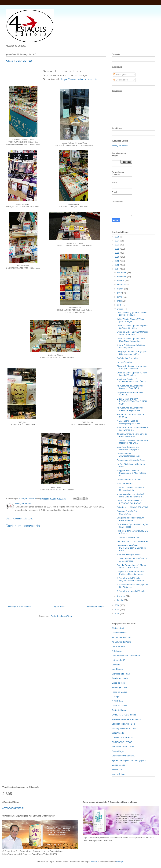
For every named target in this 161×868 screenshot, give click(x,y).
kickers (94, 862)
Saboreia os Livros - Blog (123, 724)
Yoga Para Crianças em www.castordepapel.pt (128, 448)
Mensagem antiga (95, 607)
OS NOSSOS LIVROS (122, 742)
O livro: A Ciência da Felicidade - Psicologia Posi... (132, 346)
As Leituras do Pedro (121, 642)
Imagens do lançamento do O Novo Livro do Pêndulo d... (130, 495)
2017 (117, 269)
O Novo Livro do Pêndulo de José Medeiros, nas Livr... (132, 442)
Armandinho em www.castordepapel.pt (128, 455)
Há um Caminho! (124, 362)
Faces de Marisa (119, 692)
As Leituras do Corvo (121, 637)
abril (120, 305)
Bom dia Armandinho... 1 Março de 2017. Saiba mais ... (131, 566)
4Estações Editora (120, 145)
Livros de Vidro (118, 646)
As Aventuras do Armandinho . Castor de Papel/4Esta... (131, 409)
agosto (121, 289)
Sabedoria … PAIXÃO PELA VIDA (132, 507)
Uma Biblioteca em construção (126, 655)
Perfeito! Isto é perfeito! (127, 358)
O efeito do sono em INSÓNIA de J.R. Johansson (132, 560)
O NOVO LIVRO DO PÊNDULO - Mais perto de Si (132, 489)
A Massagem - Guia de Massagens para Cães (128, 422)
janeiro (121, 600)
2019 (117, 261)
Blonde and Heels (120, 678)
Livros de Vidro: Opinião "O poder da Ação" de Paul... (132, 327)
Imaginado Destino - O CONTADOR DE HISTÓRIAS (131, 381)
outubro (121, 281)
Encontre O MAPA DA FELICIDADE (127, 512)
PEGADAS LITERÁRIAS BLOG (126, 719)
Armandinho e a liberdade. (129, 480)
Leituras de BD (118, 660)
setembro (122, 285)
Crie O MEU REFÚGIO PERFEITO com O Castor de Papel (131, 548)
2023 (117, 245)
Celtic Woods (118, 733)
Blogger (120, 862)
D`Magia (115, 697)
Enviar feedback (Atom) (62, 616)
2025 (117, 237)
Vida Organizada (119, 687)
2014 (117, 613)
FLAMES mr (117, 701)
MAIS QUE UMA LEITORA (124, 728)
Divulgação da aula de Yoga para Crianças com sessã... (132, 367)
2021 (117, 253)
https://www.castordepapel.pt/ (79, 79)
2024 (117, 241)
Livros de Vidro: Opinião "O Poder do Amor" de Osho (132, 333)
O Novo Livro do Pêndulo (128, 537)
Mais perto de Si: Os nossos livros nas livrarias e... (132, 429)
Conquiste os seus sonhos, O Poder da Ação (130, 519)
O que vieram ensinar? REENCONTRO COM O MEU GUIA (132, 401)
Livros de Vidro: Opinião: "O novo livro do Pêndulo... (132, 374)
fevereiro (122, 596)
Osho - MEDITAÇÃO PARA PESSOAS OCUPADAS (129, 502)
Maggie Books (118, 765)
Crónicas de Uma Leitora (123, 756)
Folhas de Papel (119, 633)
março (121, 309)
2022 (117, 249)
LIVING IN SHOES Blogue (124, 715)
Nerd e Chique (118, 774)
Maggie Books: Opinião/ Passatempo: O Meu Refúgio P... (131, 473)
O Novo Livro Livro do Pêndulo (131, 591)
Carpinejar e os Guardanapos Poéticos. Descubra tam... (130, 573)
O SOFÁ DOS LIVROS (122, 738)
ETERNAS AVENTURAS (123, 747)
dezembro (122, 272)
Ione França (117, 669)
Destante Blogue (119, 710)
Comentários (121, 80)
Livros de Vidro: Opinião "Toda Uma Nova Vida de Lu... (131, 340)
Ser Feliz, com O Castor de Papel (132, 541)
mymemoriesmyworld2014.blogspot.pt (129, 760)
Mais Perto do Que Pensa (129, 554)
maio (120, 301)
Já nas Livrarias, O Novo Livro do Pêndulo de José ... (132, 435)
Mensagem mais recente (19, 607)
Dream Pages (118, 751)
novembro (122, 277)
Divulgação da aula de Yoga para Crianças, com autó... (132, 353)
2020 (117, 257)
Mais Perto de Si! (125, 484)
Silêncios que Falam (121, 674)
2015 (117, 609)
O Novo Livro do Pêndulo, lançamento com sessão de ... (132, 579)
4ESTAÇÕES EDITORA (13, 808)
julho (120, 293)
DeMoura (116, 665)
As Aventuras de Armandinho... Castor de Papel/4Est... (131, 387)
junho (120, 297)
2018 (117, 265)
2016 (117, 605)
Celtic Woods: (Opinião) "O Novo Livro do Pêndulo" (132, 314)
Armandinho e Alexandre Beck (131, 460)
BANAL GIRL (118, 769)
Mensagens (120, 75)
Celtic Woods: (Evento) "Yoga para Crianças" (130, 320)
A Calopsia (117, 651)
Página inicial (59, 607)
